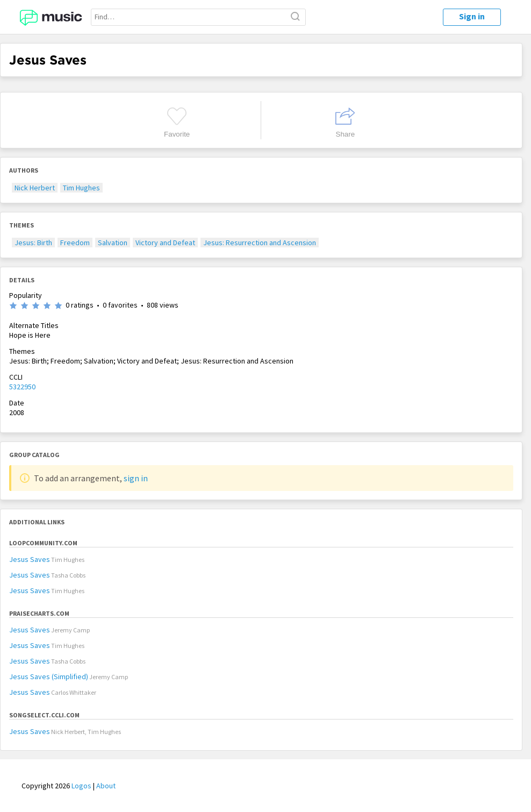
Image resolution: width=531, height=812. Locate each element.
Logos (81, 786)
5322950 (22, 387)
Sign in (472, 16)
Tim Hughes (81, 188)
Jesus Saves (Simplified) (49, 676)
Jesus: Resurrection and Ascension (260, 243)
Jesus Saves (30, 559)
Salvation (113, 243)
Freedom (75, 243)
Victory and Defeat (165, 243)
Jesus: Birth (33, 243)
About (106, 786)
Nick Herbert (35, 188)
